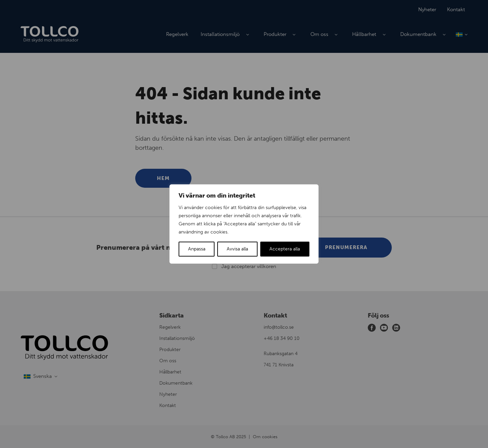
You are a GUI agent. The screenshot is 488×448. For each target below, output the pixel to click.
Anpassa (197, 249)
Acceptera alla (285, 249)
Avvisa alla (237, 249)
